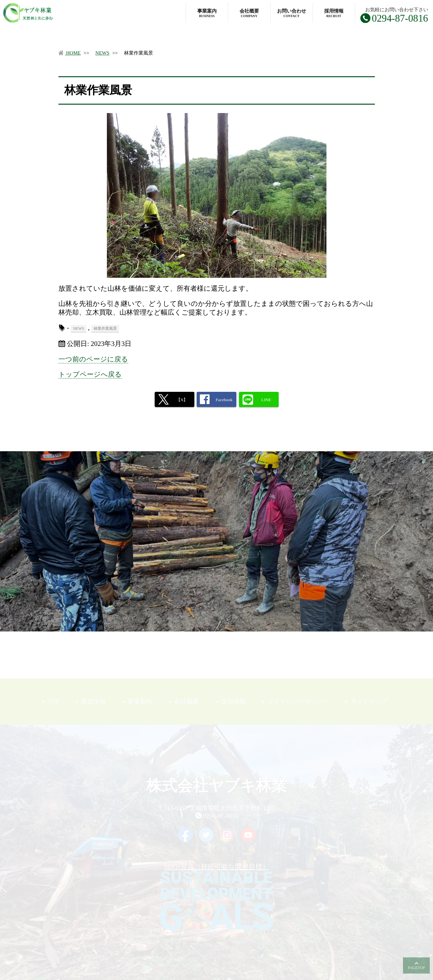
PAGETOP (416, 968)
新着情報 (93, 701)
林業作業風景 (105, 328)
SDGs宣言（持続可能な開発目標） (217, 897)
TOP (53, 701)
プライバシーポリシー (298, 701)
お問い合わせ (292, 13)
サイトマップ (369, 701)
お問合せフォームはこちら (216, 554)
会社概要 (249, 13)
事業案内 (207, 13)
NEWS (102, 53)
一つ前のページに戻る (93, 359)
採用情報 (334, 13)
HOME (70, 53)
